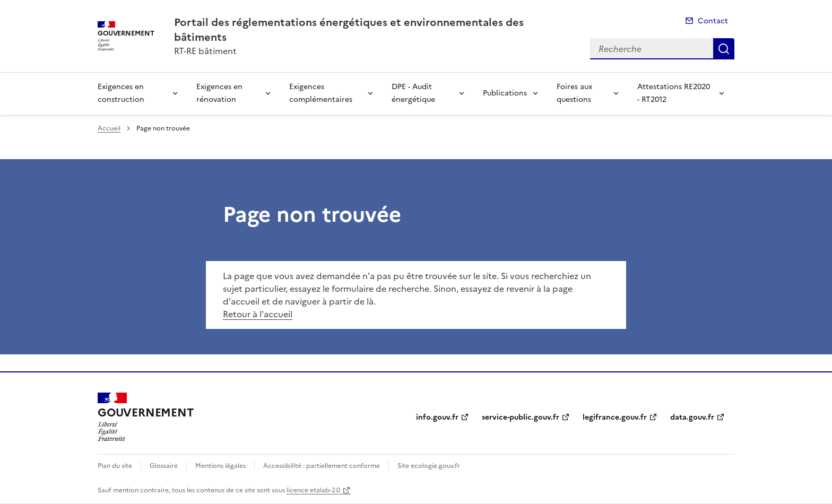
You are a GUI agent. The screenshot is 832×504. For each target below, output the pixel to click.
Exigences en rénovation (219, 93)
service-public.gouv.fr (521, 417)
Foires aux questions (574, 93)
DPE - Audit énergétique (413, 93)
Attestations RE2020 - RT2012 (674, 93)
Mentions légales (220, 466)
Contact (713, 21)
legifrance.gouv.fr (615, 417)
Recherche (724, 49)
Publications (505, 93)
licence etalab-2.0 (313, 490)
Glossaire (164, 466)
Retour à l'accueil (258, 314)
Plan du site (115, 466)
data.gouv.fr (692, 417)
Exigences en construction (121, 93)
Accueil (109, 128)
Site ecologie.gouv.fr (429, 466)
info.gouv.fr (437, 417)
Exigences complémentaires (321, 93)
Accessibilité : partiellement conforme (322, 466)
